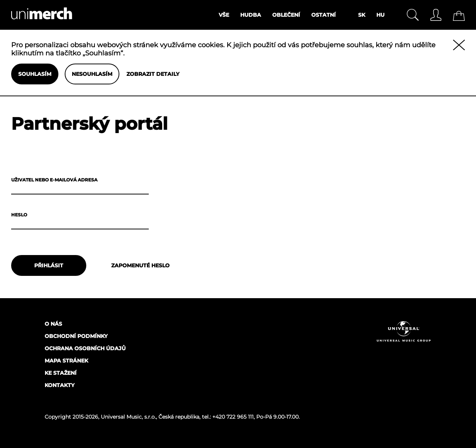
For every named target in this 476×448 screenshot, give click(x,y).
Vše (224, 15)
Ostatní (324, 15)
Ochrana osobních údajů (85, 348)
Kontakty (59, 385)
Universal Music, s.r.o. (128, 417)
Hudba (251, 15)
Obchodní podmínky (76, 336)
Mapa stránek (66, 361)
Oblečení (286, 15)
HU (380, 15)
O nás (53, 324)
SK (362, 15)
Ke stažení (61, 373)
